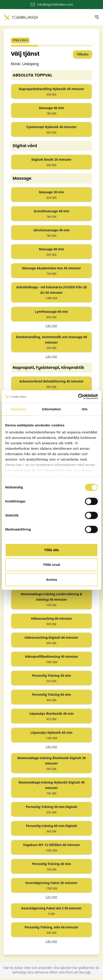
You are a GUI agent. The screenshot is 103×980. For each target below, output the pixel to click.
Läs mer (51, 326)
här (88, 972)
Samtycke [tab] (18, 409)
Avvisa (51, 580)
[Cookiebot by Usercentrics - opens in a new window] (78, 397)
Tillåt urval (51, 565)
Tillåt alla (51, 550)
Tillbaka (83, 54)
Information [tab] (51, 409)
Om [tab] (85, 409)
